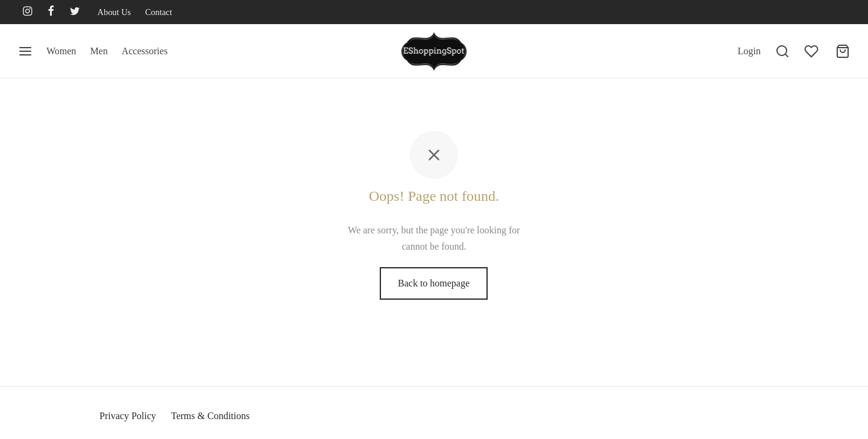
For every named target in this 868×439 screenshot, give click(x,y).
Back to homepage (434, 283)
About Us (115, 12)
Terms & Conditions (210, 416)
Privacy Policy (128, 416)
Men (99, 51)
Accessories (145, 51)
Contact (159, 12)
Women (61, 51)
